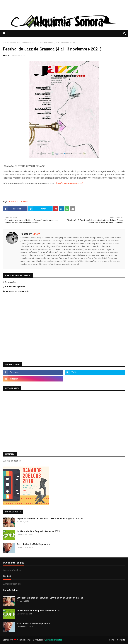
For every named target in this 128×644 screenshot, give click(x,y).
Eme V (6, 56)
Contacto (121, 640)
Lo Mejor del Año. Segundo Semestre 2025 (38, 531)
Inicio (5, 43)
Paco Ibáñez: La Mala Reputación (33, 544)
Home (112, 640)
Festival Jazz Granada (19, 43)
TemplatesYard (25, 640)
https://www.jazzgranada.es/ (69, 183)
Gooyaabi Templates (53, 640)
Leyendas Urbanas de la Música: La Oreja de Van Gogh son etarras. (50, 519)
